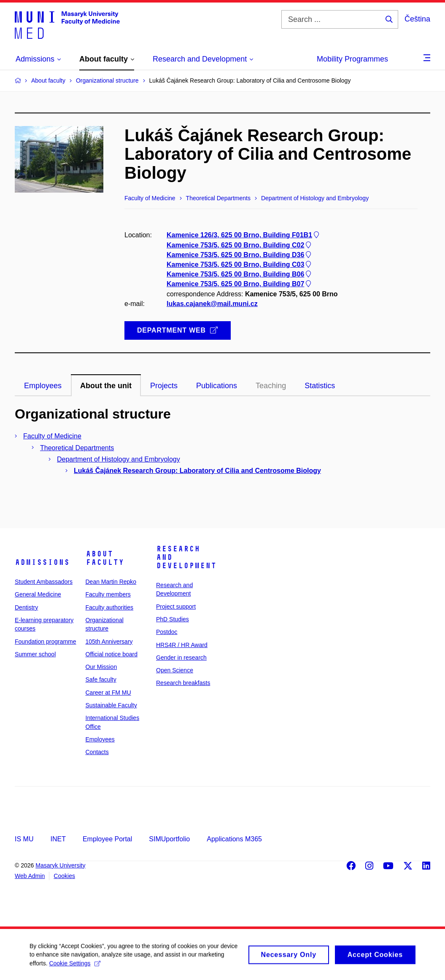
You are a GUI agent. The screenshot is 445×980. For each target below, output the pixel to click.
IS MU (24, 839)
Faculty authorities (110, 607)
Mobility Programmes (352, 59)
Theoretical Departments (77, 448)
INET (58, 839)
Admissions (42, 562)
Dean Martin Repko (111, 582)
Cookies (64, 876)
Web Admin (30, 876)
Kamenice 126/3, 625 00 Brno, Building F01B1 (244, 235)
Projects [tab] (164, 386)
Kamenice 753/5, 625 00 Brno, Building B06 (240, 275)
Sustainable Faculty (111, 705)
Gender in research (181, 658)
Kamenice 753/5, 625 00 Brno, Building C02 (240, 245)
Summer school (35, 654)
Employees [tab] (43, 386)
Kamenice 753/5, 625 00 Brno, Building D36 (240, 255)
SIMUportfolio (169, 839)
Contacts (97, 752)
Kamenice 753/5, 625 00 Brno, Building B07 (240, 284)
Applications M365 (234, 839)
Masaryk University (60, 865)
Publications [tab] (217, 386)
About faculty (105, 558)
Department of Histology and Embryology (119, 459)
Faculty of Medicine (52, 436)
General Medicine (38, 594)
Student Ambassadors (44, 582)
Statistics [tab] (320, 386)
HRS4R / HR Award (182, 645)
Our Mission (101, 667)
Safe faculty (101, 679)
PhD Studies (173, 619)
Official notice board (112, 654)
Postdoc (167, 632)
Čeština (417, 19)
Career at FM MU (108, 693)
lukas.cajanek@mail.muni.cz (212, 304)
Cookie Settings (74, 967)
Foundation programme (46, 642)
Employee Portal (107, 839)
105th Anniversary (109, 642)
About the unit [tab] (106, 386)
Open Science (175, 670)
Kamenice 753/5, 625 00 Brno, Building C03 (240, 264)
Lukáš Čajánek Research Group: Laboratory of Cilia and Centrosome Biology (197, 471)
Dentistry (26, 607)
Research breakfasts (183, 683)
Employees (100, 739)
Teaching (271, 386)
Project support (176, 607)
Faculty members (108, 594)
